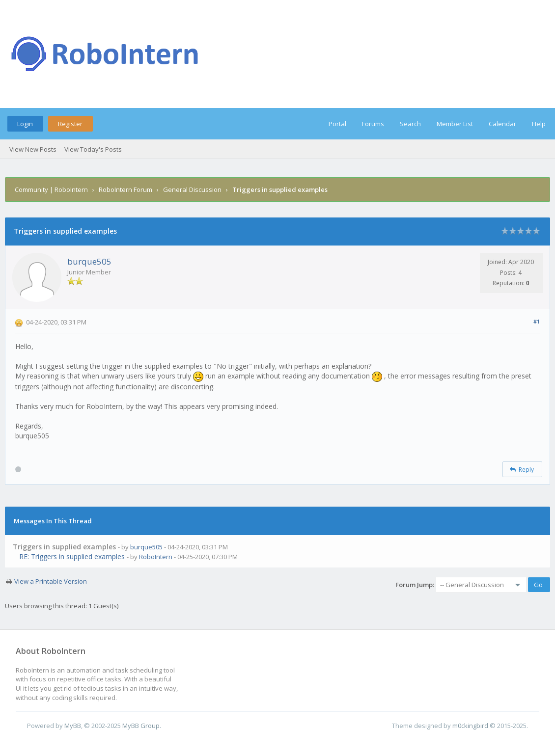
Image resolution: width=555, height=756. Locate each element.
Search (410, 124)
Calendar (502, 124)
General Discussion (192, 189)
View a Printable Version (51, 581)
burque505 (89, 261)
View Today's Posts (93, 149)
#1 (537, 321)
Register (70, 124)
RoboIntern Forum (125, 189)
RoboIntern (156, 557)
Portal (337, 124)
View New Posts (33, 149)
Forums (373, 124)
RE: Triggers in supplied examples (72, 556)
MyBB (73, 726)
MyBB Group (141, 726)
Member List (455, 124)
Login (25, 124)
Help (539, 124)
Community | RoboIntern (51, 189)
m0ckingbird (470, 726)
